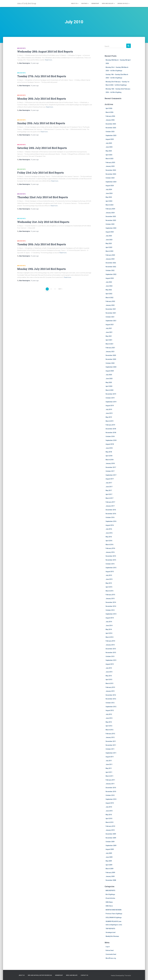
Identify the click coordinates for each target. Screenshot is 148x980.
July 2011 (109, 761)
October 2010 (110, 795)
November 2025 (111, 128)
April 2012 (109, 726)
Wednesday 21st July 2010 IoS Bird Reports (43, 222)
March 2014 (109, 637)
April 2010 (109, 819)
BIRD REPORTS (21, 48)
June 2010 (109, 811)
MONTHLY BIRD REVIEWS (114, 910)
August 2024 (110, 186)
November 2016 (111, 514)
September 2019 (111, 402)
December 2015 (111, 556)
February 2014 (110, 641)
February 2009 (110, 873)
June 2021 (109, 332)
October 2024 (110, 178)
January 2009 (110, 876)
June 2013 (109, 672)
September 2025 (111, 135)
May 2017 (109, 490)
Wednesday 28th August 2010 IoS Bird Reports (45, 52)
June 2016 (109, 533)
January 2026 (110, 120)
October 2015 (110, 564)
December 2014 (111, 602)
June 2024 (109, 193)
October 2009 (110, 842)
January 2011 (110, 784)
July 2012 (109, 714)
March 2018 (109, 460)
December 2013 (111, 649)
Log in (108, 947)
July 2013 (109, 668)
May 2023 (109, 243)
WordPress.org (111, 958)
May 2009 (109, 861)
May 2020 (109, 382)
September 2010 (111, 799)
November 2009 (111, 838)
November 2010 (111, 792)
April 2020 (109, 386)
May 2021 (109, 336)
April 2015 (109, 587)
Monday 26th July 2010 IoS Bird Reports (42, 99)
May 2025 (109, 151)
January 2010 (110, 830)
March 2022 (109, 298)
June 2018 (109, 448)
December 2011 (111, 741)
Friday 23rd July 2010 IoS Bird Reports (40, 173)
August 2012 (110, 710)
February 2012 (110, 734)
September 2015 (111, 568)
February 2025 (110, 162)
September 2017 (111, 475)
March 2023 (109, 251)
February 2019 (110, 425)
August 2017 (110, 479)
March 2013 (109, 683)
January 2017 (110, 506)
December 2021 (111, 309)
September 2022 (111, 274)
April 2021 (109, 340)
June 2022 (109, 286)
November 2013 (111, 653)
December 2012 (111, 695)
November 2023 (111, 220)
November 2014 (111, 606)
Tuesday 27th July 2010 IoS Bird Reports (42, 76)
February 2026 (110, 116)
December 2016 (111, 510)
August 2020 (110, 371)
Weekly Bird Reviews (112, 936)
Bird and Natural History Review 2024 (40, 975)
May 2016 (109, 537)
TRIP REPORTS (110, 929)
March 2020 (109, 390)
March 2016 (109, 545)
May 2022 (109, 290)
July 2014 (109, 622)
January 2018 (110, 463)
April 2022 (109, 294)
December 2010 (111, 788)
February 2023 (110, 255)
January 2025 (110, 166)
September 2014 (111, 614)
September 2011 (111, 753)
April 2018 (109, 456)
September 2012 (111, 707)
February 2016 (110, 548)
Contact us (84, 975)
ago (35, 63)
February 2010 (110, 826)
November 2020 (111, 359)
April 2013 (109, 680)
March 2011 (109, 776)
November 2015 (111, 560)
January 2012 (110, 737)
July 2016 (109, 529)
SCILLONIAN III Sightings (114, 918)
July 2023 (109, 236)
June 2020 (109, 379)
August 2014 (110, 618)
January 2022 (110, 305)
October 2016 (110, 517)
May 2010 (109, 815)
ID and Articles (110, 898)
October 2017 (110, 471)
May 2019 (109, 417)
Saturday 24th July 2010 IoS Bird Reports (42, 148)
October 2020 (110, 363)
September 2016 (111, 521)
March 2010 (109, 822)
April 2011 (109, 772)
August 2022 (110, 278)
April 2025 (109, 155)
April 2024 (109, 201)
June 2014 (109, 626)
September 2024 (111, 182)
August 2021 (110, 325)
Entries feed (110, 950)
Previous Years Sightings (114, 914)
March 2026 (109, 112)
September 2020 (111, 367)
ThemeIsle (128, 976)
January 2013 (110, 691)
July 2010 (109, 807)
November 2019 (111, 394)
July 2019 (109, 409)
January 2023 (110, 259)
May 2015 (109, 583)
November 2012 (111, 699)
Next (60, 289)
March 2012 (109, 730)
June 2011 (109, 764)
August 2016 (110, 525)
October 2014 (110, 610)
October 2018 (110, 436)
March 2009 (109, 869)
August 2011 (110, 757)
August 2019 (110, 406)
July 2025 (109, 143)
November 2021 (111, 313)
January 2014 (110, 645)
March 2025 (109, 159)
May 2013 (109, 676)
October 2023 (110, 224)
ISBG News (109, 902)
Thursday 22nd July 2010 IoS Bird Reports (43, 197)
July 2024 (109, 189)
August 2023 (110, 232)
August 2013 (110, 664)
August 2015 (110, 572)
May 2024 (109, 197)
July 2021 (109, 328)
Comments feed (111, 954)
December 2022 (111, 263)
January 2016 (110, 552)
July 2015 (109, 575)
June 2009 (109, 857)
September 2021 (111, 321)
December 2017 (111, 467)
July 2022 (109, 282)
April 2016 (109, 541)
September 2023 (111, 228)
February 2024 (110, 209)
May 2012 (109, 722)
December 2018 (111, 429)
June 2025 (109, 147)
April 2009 (109, 865)
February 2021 (110, 348)
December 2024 (111, 170)
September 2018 (111, 440)
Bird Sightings (110, 894)
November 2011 (111, 745)
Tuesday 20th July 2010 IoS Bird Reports (42, 244)
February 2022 (110, 301)
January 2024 (110, 213)
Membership (95, 3)
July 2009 (109, 853)
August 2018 (110, 444)
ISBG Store (109, 906)
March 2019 (109, 421)
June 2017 (109, 487)
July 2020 (109, 375)
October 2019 (110, 398)
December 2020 (111, 355)
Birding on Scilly (123, 3)
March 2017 (109, 498)
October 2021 (110, 317)
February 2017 (110, 502)
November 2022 (111, 267)
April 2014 (109, 633)
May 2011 (109, 768)
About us (75, 3)
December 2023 (111, 216)
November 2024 (111, 174)
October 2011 (110, 749)
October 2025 (110, 132)
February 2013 (110, 687)
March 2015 (109, 591)
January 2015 (110, 599)
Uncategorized (111, 932)
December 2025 (111, 124)
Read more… (49, 60)
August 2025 (110, 139)
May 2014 (109, 629)
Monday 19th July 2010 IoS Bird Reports (41, 269)
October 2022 (110, 270)
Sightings (85, 3)
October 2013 (110, 656)
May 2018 (109, 452)
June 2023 (109, 240)
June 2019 (109, 413)
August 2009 (110, 849)
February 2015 (110, 595)
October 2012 (110, 703)
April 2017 (109, 494)
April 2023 (109, 247)
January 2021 (110, 352)
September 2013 (111, 660)
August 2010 (110, 803)
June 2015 (109, 579)
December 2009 (111, 834)
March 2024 (109, 205)
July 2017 (109, 483)
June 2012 (109, 718)
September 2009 (111, 846)
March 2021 (109, 344)
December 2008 (111, 880)
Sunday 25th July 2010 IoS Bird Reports (41, 123)
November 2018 (111, 433)
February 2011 (110, 780)
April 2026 (109, 108)
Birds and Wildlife (108, 3)
